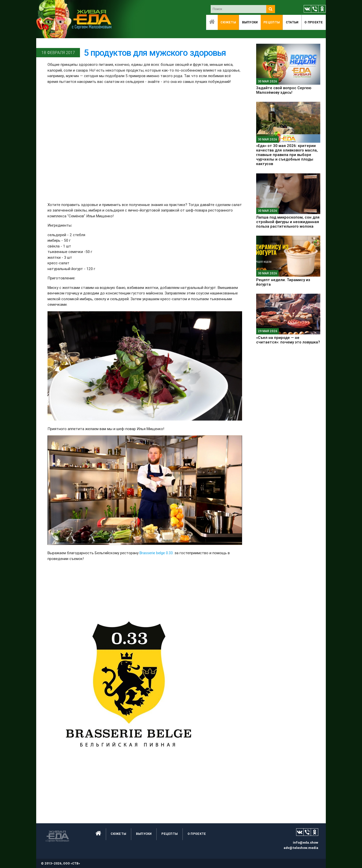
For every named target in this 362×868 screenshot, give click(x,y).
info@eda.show (306, 843)
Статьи (292, 22)
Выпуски (250, 22)
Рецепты (272, 22)
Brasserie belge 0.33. (156, 553)
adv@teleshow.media (301, 848)
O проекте (314, 22)
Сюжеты (228, 22)
